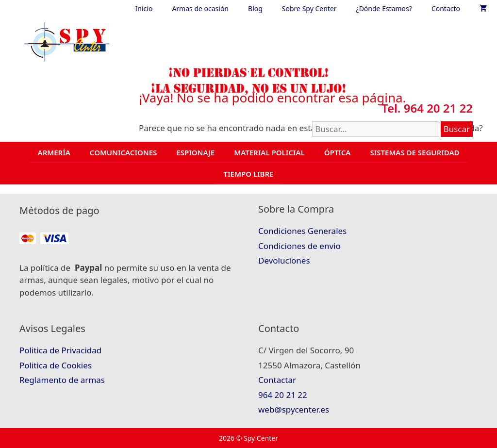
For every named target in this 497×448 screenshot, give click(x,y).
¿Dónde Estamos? (384, 8)
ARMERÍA (54, 152)
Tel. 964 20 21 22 (427, 108)
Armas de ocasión (200, 8)
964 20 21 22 (283, 395)
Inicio (144, 8)
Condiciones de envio (299, 246)
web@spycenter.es (294, 409)
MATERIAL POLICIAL (269, 152)
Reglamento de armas (62, 380)
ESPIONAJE (195, 152)
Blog (255, 8)
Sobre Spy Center (309, 8)
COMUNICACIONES (123, 152)
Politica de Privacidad (60, 350)
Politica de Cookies (56, 365)
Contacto (446, 8)
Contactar (277, 380)
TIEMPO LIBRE (249, 174)
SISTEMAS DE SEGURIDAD (414, 152)
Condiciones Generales (302, 231)
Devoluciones (284, 260)
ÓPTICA (338, 152)
